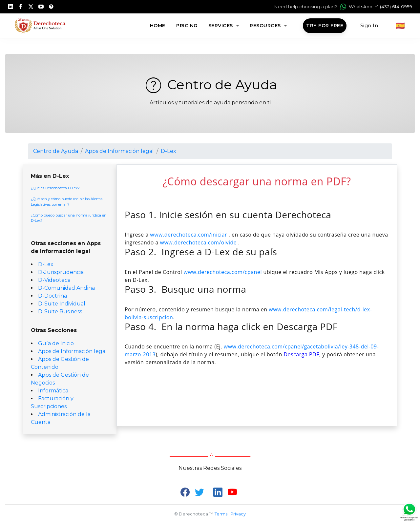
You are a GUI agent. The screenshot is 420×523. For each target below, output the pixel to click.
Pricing (187, 26)
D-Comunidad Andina (66, 288)
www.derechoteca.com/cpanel (223, 272)
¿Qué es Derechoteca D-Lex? (55, 188)
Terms (221, 514)
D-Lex (168, 151)
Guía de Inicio (56, 343)
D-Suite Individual (62, 304)
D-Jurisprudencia (61, 272)
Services (221, 26)
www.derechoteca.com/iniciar (189, 235)
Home (158, 26)
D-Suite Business (60, 312)
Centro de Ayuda (210, 84)
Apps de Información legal (119, 151)
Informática (53, 391)
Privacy (238, 514)
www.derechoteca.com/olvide (199, 242)
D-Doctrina (52, 296)
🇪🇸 (400, 26)
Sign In (369, 26)
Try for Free (325, 26)
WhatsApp (376, 7)
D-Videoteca (54, 280)
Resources (266, 26)
